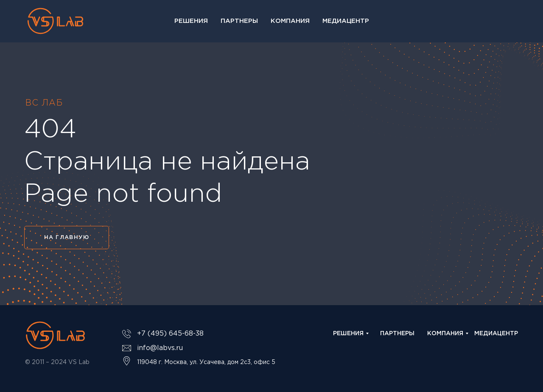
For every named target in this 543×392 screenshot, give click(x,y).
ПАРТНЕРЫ (397, 334)
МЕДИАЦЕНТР (496, 334)
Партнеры (239, 21)
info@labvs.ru (160, 348)
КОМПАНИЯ (445, 334)
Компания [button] (290, 21)
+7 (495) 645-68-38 (170, 334)
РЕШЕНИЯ (348, 334)
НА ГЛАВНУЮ (67, 238)
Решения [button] (191, 21)
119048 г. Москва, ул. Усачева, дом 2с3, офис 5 (206, 362)
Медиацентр (346, 21)
